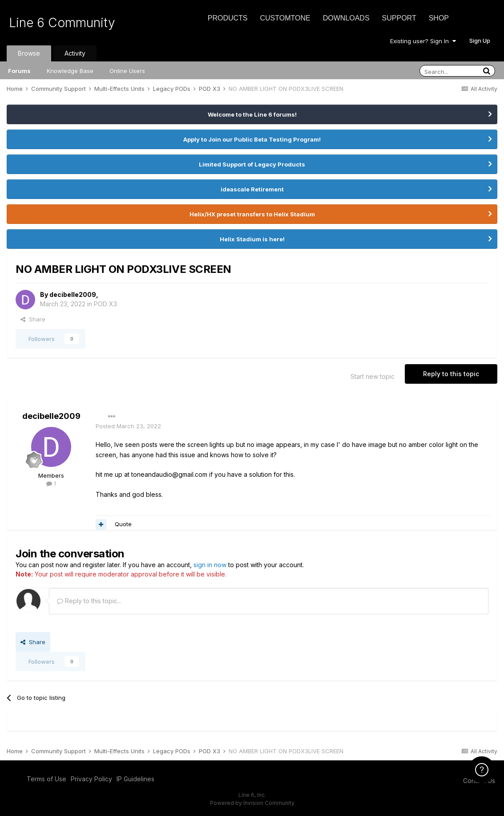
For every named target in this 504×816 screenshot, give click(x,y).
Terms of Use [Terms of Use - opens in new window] (46, 779)
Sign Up (480, 41)
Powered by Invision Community (252, 803)
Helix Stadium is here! (252, 239)
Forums (19, 71)
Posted (128, 426)
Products (228, 18)
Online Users (127, 71)
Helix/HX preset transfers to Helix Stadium (252, 214)
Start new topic (373, 376)
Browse (29, 53)
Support (399, 18)
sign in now (210, 565)
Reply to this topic (451, 374)
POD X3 (105, 304)
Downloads (346, 18)
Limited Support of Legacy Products (252, 164)
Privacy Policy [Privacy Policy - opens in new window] (91, 779)
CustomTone (285, 18)
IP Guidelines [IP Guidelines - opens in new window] (135, 779)
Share (33, 319)
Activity (75, 53)
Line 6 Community (62, 23)
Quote (123, 524)
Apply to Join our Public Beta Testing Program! (252, 139)
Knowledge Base (70, 71)
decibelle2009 (73, 294)
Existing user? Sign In (423, 41)
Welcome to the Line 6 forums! (252, 114)
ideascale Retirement (252, 189)
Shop (439, 18)
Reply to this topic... (89, 601)
